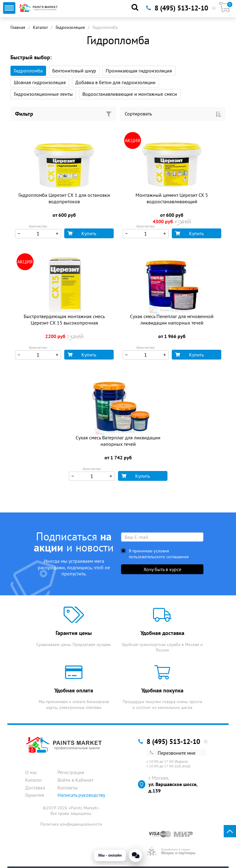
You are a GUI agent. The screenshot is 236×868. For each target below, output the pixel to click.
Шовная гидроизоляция (40, 82)
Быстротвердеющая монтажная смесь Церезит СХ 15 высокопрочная (64, 319)
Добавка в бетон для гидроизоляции (115, 82)
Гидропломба (28, 71)
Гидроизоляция (70, 27)
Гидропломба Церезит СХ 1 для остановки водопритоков (64, 198)
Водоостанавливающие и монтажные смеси (130, 94)
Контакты (68, 788)
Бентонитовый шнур (74, 71)
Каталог (40, 27)
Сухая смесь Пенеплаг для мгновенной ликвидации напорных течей (172, 319)
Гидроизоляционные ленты (43, 94)
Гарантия (35, 795)
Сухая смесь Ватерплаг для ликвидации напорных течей (118, 441)
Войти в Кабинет (75, 780)
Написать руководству (81, 795)
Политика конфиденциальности (71, 824)
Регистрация (71, 772)
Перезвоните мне (173, 753)
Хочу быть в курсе (162, 569)
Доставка (35, 788)
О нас (31, 772)
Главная (18, 27)
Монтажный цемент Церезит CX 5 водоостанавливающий (172, 198)
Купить (82, 233)
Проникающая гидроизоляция (139, 71)
